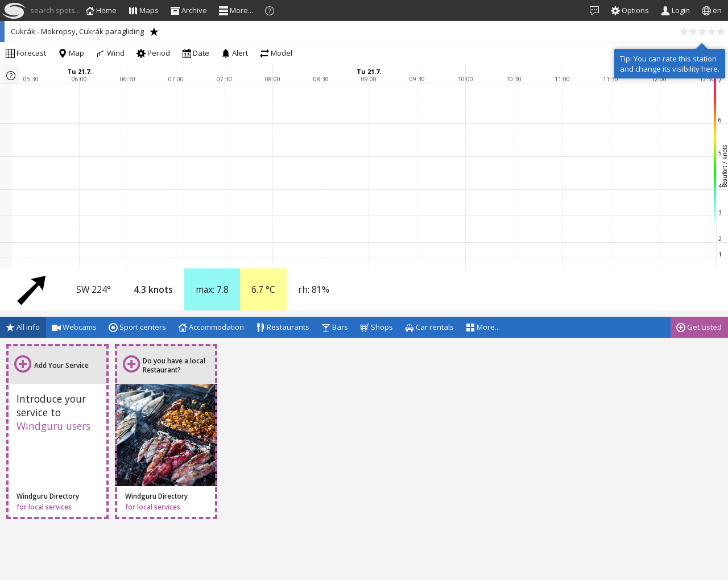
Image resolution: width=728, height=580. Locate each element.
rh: (314, 289)
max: (212, 289)
